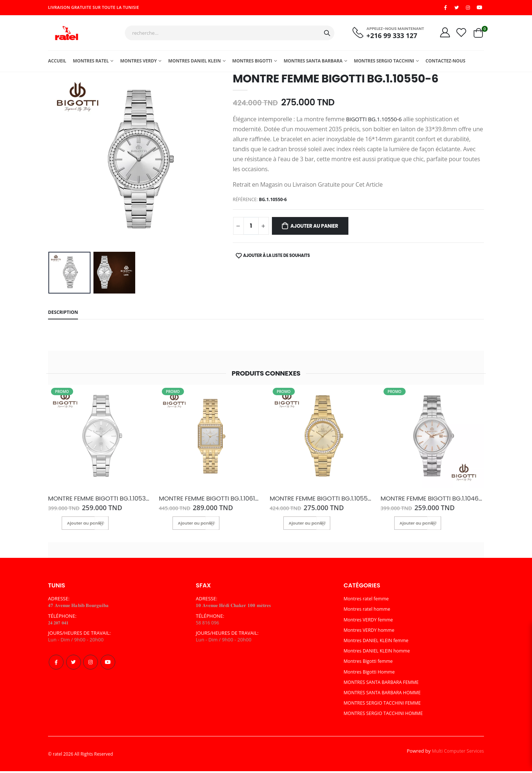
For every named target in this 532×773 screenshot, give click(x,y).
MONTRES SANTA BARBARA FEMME (383, 684)
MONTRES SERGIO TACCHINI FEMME (385, 705)
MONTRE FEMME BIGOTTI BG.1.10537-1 (96, 501)
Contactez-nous (446, 63)
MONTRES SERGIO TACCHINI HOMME (386, 715)
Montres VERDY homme (371, 632)
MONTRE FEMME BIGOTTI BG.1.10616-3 (207, 501)
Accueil (57, 63)
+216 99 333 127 (388, 37)
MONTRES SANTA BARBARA (313, 63)
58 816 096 (208, 625)
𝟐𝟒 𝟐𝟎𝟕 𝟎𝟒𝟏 (60, 625)
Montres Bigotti (252, 63)
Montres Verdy (138, 63)
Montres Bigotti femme (370, 663)
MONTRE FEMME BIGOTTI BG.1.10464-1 (429, 501)
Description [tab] (64, 315)
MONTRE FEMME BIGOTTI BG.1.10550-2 (318, 501)
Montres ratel (91, 63)
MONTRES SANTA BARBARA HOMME (384, 695)
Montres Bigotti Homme (371, 674)
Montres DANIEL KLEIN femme (378, 643)
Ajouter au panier (318, 228)
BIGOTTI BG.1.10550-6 (376, 121)
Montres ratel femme (368, 601)
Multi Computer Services (456, 753)
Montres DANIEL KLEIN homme (379, 653)
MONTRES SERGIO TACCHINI (384, 63)
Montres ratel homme (368, 611)
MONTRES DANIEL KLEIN (194, 63)
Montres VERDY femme (370, 622)
